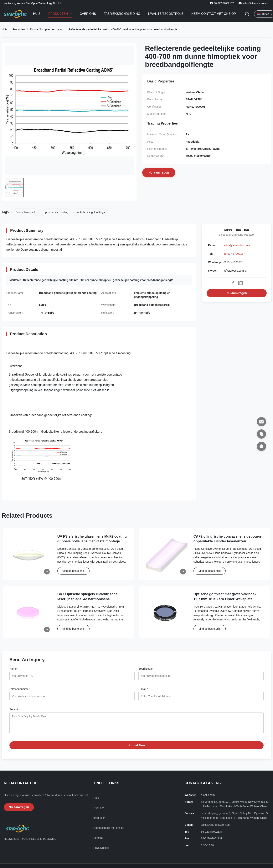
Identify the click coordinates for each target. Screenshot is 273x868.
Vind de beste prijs (73, 571)
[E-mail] (261, 422)
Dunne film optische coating (47, 29)
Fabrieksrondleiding (122, 14)
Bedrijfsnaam (146, 669)
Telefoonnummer (19, 689)
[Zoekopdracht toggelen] (247, 14)
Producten (59, 14)
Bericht (15, 709)
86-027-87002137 (234, 254)
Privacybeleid (101, 851)
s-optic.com (208, 798)
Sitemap (98, 841)
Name (14, 669)
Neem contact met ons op (214, 14)
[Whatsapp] (261, 446)
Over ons (88, 14)
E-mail (143, 689)
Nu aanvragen (237, 293)
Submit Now (136, 748)
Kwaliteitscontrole (166, 14)
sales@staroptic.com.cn (256, 3)
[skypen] (261, 434)
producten (99, 821)
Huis (37, 14)
